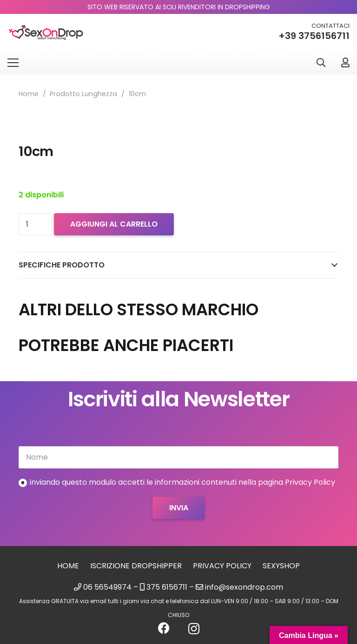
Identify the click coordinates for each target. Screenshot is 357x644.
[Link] (345, 62)
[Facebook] (164, 628)
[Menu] (13, 63)
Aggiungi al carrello (114, 224)
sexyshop (281, 566)
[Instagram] (194, 629)
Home (29, 94)
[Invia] (178, 508)
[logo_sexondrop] (46, 33)
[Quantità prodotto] (35, 224)
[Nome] (178, 457)
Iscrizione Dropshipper (136, 566)
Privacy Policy (222, 566)
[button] (321, 63)
